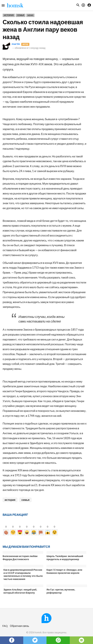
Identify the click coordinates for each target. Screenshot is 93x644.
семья (25, 500)
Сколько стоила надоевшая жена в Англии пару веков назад (43, 29)
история (10, 500)
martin (16, 44)
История (9, 15)
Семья (21, 15)
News (30, 15)
